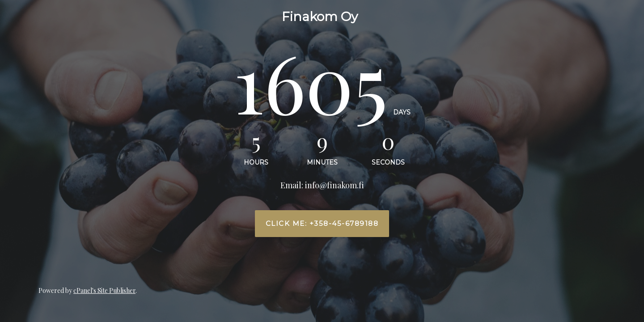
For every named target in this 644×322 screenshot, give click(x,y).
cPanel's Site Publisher (104, 290)
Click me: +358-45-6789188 (322, 224)
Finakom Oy (320, 17)
